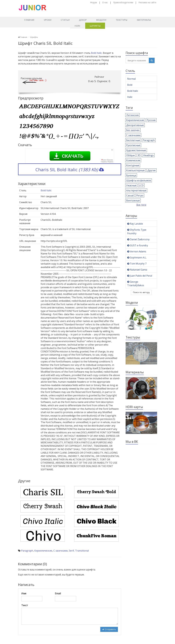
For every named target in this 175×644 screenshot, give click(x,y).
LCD (141, 185)
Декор (83, 20)
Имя (24, 593)
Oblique (130, 155)
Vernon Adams (137, 251)
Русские (151, 120)
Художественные (136, 150)
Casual (130, 195)
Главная (29, 20)
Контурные (133, 165)
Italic (130, 97)
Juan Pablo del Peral (140, 276)
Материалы (144, 20)
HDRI (77, 26)
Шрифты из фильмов (139, 180)
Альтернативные (136, 190)
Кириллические (43, 551)
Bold (130, 85)
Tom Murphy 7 (137, 264)
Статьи (65, 20)
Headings (148, 155)
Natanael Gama (137, 270)
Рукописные (133, 145)
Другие (151, 170)
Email (58, 593)
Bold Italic (96, 53)
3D (139, 155)
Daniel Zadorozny (138, 239)
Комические (133, 160)
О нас (105, 2)
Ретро (140, 195)
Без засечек (133, 130)
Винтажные (133, 200)
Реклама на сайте (147, 2)
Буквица (131, 175)
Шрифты (95, 26)
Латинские (132, 115)
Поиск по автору (141, 292)
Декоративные (135, 125)
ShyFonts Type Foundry (137, 232)
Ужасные (131, 185)
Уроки (48, 20)
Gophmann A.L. (137, 258)
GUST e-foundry (138, 245)
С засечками (61, 551)
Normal (131, 79)
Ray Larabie (135, 224)
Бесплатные (133, 140)
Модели (101, 20)
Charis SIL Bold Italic (70, 170)
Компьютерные (135, 170)
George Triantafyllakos (136, 284)
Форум (94, 2)
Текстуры (122, 20)
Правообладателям (123, 2)
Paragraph (27, 551)
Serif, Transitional (79, 551)
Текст (25, 605)
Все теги (141, 205)
